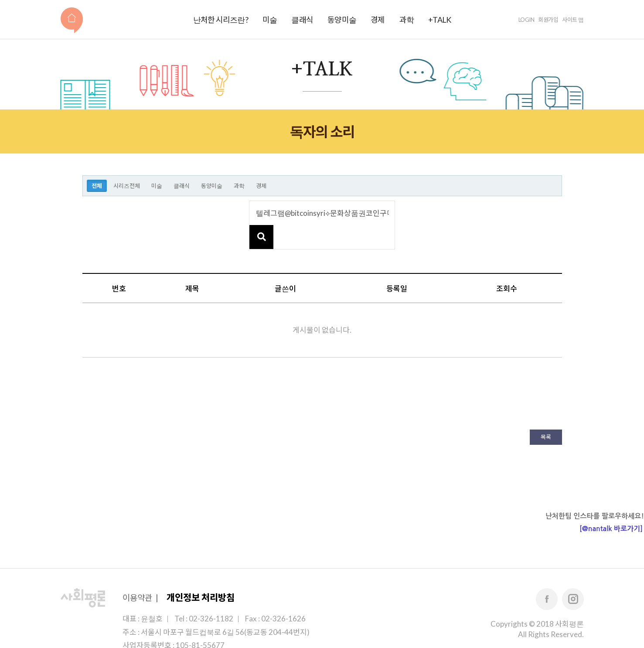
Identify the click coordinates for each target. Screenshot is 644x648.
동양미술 (342, 20)
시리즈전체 (127, 186)
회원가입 (548, 20)
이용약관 (137, 574)
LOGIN (526, 20)
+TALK (440, 20)
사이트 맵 (573, 20)
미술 (270, 20)
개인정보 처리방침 (201, 573)
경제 (378, 20)
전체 (97, 186)
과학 (407, 20)
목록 (546, 413)
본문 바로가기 (0, 0)
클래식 (302, 20)
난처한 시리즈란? (221, 20)
